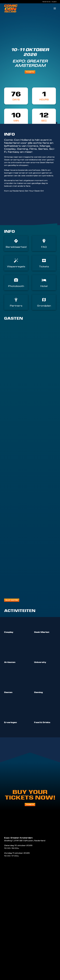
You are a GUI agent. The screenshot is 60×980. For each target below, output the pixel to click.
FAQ (44, 247)
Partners (16, 306)
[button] (55, 8)
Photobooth (16, 286)
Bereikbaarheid (16, 247)
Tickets (44, 266)
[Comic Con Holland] (11, 8)
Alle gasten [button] (12, 600)
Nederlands (47, 2)
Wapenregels (16, 266)
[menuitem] (47, 2)
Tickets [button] (30, 72)
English (54, 2)
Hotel (44, 286)
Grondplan (44, 306)
